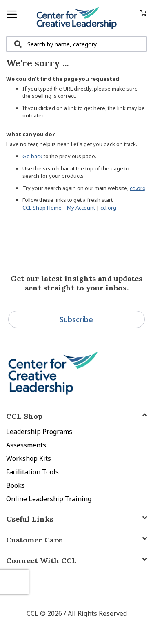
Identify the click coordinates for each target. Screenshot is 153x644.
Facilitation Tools (32, 472)
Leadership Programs (39, 432)
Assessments (26, 445)
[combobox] (76, 44)
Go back (32, 156)
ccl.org (138, 188)
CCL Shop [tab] (24, 416)
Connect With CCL (41, 561)
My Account (81, 208)
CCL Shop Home (42, 208)
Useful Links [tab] (30, 519)
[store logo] (76, 18)
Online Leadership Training (49, 499)
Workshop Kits (29, 458)
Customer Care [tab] (34, 540)
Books (16, 485)
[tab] (76, 561)
